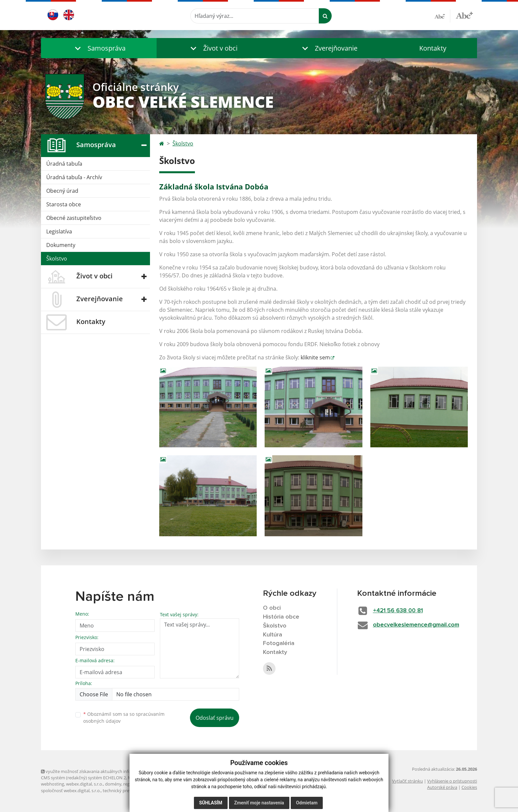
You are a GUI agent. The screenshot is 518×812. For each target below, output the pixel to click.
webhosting (53, 784)
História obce (281, 617)
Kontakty (433, 48)
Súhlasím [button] (211, 803)
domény (113, 784)
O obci (272, 608)
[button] (99, 48)
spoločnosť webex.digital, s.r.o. (71, 791)
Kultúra (273, 635)
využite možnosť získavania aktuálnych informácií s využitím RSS (106, 771)
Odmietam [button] (307, 803)
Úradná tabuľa (64, 164)
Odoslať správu (215, 718)
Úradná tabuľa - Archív (74, 177)
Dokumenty (61, 245)
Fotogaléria (279, 643)
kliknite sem (315, 357)
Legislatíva (59, 231)
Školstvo (57, 259)
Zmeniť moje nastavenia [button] (259, 803)
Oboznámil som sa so (124, 717)
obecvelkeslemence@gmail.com (416, 625)
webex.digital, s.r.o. (85, 784)
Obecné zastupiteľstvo (74, 218)
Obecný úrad (62, 191)
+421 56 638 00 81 (398, 611)
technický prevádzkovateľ (128, 791)
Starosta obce (64, 204)
